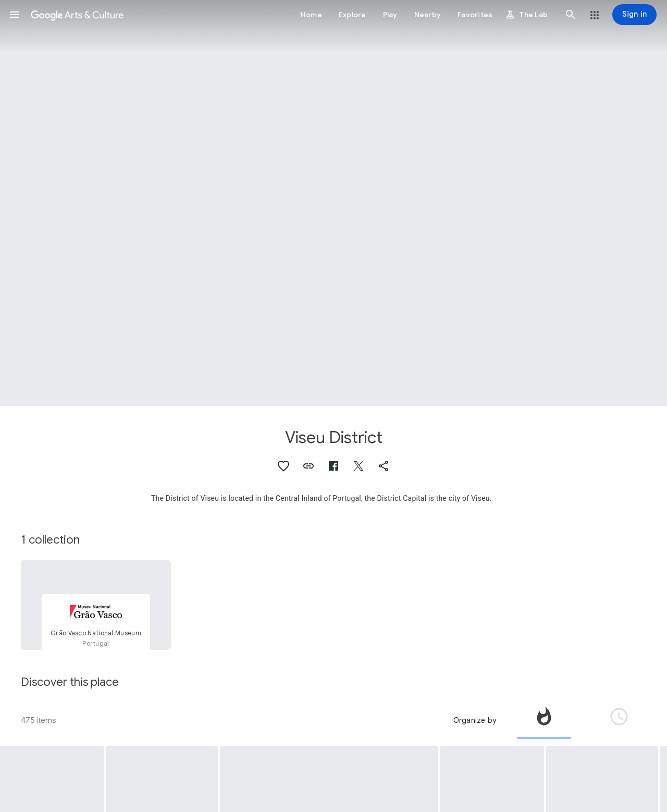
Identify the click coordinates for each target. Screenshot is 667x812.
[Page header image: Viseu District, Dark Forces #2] (333, 203)
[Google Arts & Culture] (77, 15)
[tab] (544, 720)
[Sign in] (634, 15)
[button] (15, 15)
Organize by (475, 720)
